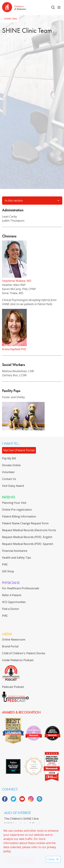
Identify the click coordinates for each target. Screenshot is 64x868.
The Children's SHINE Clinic (21, 819)
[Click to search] (53, 8)
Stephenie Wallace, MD (17, 281)
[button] (60, 8)
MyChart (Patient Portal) (19, 450)
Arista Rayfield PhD (14, 349)
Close (53, 859)
